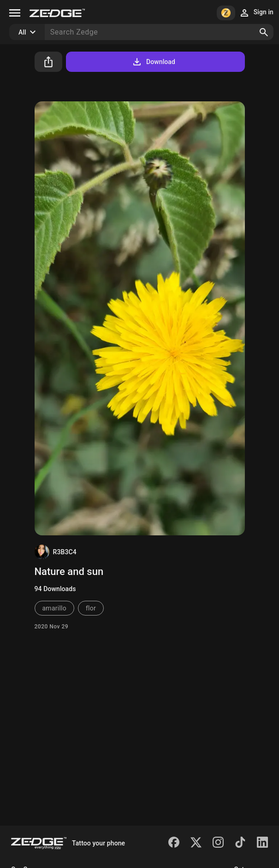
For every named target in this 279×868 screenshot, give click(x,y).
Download (153, 62)
